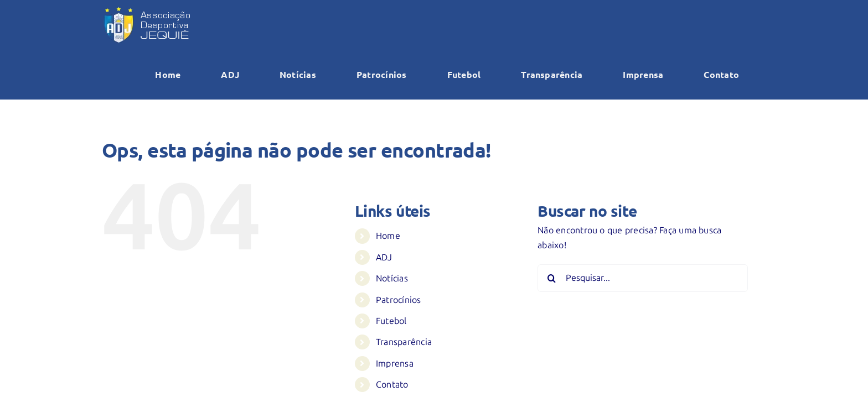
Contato (392, 385)
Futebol (391, 321)
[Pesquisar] (551, 278)
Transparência (404, 342)
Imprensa (395, 364)
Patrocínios (399, 300)
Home (388, 236)
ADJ (384, 257)
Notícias (392, 278)
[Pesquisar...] (643, 278)
